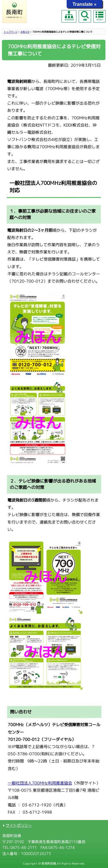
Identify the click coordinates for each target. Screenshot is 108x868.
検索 (85, 16)
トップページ (11, 32)
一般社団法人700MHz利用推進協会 (40, 783)
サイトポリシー (19, 825)
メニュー (99, 16)
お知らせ (25, 32)
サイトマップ (69, 16)
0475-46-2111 (24, 847)
